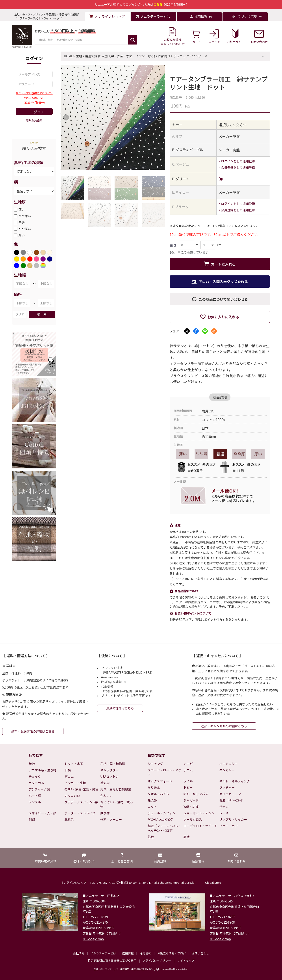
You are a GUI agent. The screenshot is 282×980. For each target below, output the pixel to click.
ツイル (188, 781)
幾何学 (105, 783)
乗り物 (105, 813)
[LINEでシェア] (205, 331)
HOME (68, 56)
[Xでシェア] (187, 331)
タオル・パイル (158, 794)
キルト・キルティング (235, 781)
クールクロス (193, 819)
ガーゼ (188, 764)
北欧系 (69, 819)
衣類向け (164, 56)
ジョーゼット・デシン (199, 813)
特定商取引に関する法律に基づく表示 (112, 961)
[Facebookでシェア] (196, 331)
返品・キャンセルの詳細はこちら (224, 726)
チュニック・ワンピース (190, 56)
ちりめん (154, 787)
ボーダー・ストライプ (80, 813)
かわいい (106, 796)
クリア (20, 314)
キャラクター (109, 770)
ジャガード (191, 800)
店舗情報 (128, 953)
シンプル (35, 802)
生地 (79, 56)
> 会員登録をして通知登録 (237, 167)
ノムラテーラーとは (103, 953)
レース (224, 813)
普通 (22, 222)
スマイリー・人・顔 (43, 813)
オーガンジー (228, 764)
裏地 (187, 837)
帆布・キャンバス (196, 794)
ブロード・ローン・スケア (164, 772)
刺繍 (32, 819)
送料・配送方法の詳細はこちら (33, 731)
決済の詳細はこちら (120, 708)
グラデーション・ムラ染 (81, 802)
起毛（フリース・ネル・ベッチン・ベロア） (164, 828)
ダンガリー (227, 770)
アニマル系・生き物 (43, 770)
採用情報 (145, 953)
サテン (224, 807)
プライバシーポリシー (157, 961)
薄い (22, 210)
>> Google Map (93, 939)
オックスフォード (160, 781)
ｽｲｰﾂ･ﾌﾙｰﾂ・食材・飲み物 (116, 804)
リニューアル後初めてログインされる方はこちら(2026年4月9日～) (34, 98)
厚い (22, 235)
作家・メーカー (111, 819)
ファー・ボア (228, 826)
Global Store (213, 883)
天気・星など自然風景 (116, 789)
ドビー (188, 787)
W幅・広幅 (191, 807)
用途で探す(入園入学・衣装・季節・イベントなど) (120, 56)
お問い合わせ (200, 953)
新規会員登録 (34, 120)
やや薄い (25, 216)
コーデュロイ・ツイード (200, 826)
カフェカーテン (230, 794)
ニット (152, 807)
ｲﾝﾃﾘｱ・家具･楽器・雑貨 (82, 789)
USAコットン (109, 776)
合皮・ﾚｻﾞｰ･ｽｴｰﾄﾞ (232, 800)
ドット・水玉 (74, 764)
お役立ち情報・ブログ (171, 953)
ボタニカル (36, 783)
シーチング (155, 764)
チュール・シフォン (161, 813)
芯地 (151, 837)
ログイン (37, 112)
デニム (69, 776)
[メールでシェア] (214, 331)
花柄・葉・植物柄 (113, 764)
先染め (152, 800)
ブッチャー (227, 787)
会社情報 (79, 953)
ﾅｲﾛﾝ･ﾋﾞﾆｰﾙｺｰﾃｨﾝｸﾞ (161, 819)
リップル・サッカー (233, 819)
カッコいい (72, 796)
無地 (32, 764)
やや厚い (25, 229)
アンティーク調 (39, 789)
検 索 (42, 314)
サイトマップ (186, 961)
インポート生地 (75, 783)
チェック (35, 776)
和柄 (68, 770)
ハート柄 (35, 796)
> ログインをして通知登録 (237, 161)
